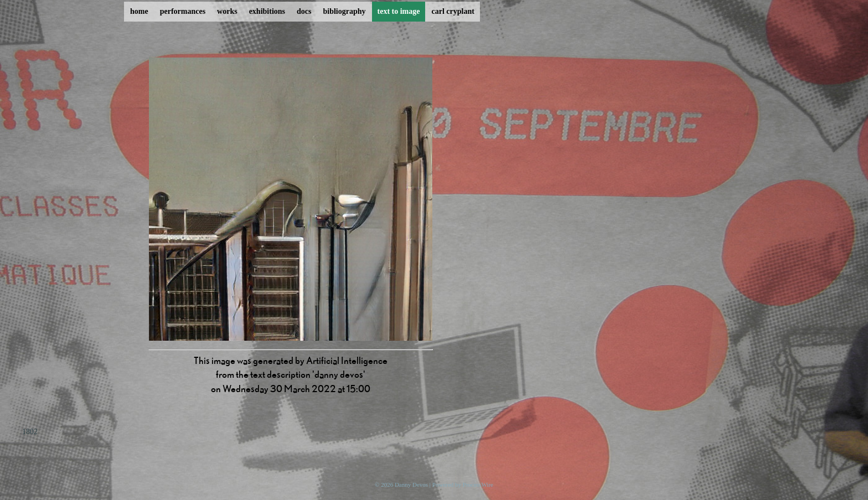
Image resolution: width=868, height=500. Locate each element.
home (139, 11)
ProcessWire (478, 485)
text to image (399, 11)
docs (304, 11)
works (227, 11)
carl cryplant (453, 11)
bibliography (344, 11)
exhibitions (267, 11)
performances (183, 11)
